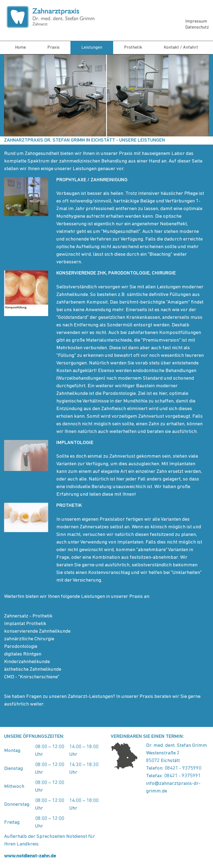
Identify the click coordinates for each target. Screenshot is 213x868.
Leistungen (92, 48)
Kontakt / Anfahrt (181, 48)
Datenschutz (197, 27)
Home (20, 48)
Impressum (196, 21)
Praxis (53, 48)
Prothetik (133, 48)
